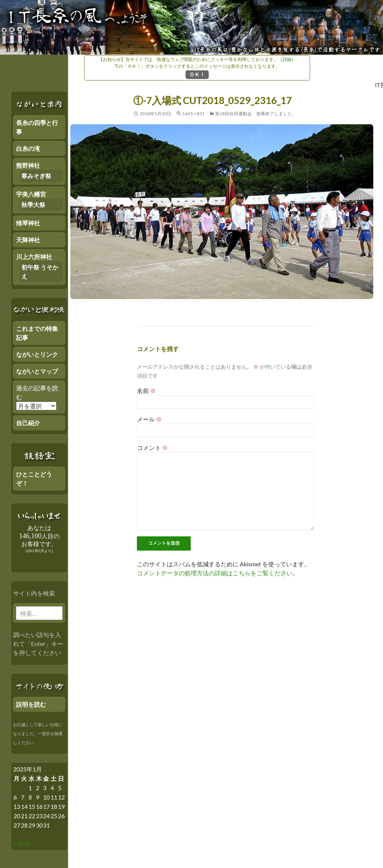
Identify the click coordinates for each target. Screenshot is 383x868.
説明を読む (31, 704)
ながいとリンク (37, 354)
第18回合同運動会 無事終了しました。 (256, 114)
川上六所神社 (34, 257)
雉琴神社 (28, 223)
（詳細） (287, 59)
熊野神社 (28, 165)
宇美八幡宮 (31, 194)
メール (149, 419)
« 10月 (21, 843)
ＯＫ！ (197, 74)
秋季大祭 (33, 205)
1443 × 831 (193, 114)
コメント (152, 447)
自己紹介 (28, 423)
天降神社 (28, 240)
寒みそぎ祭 (36, 176)
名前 (146, 391)
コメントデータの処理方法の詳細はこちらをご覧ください (215, 573)
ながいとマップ (37, 371)
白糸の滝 (28, 148)
